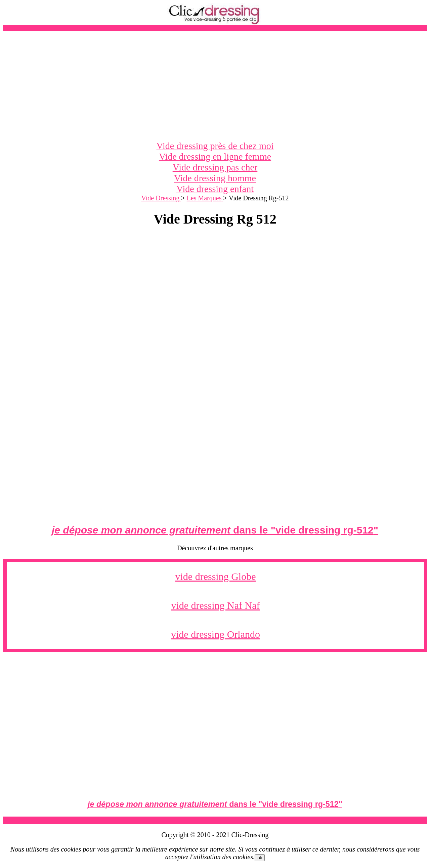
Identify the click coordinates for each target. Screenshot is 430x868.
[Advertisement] (215, 86)
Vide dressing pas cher (215, 167)
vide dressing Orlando (216, 634)
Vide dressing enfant (215, 189)
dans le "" (215, 530)
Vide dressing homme (215, 178)
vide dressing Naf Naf (215, 605)
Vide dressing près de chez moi (215, 146)
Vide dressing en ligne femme (215, 156)
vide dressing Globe (216, 576)
